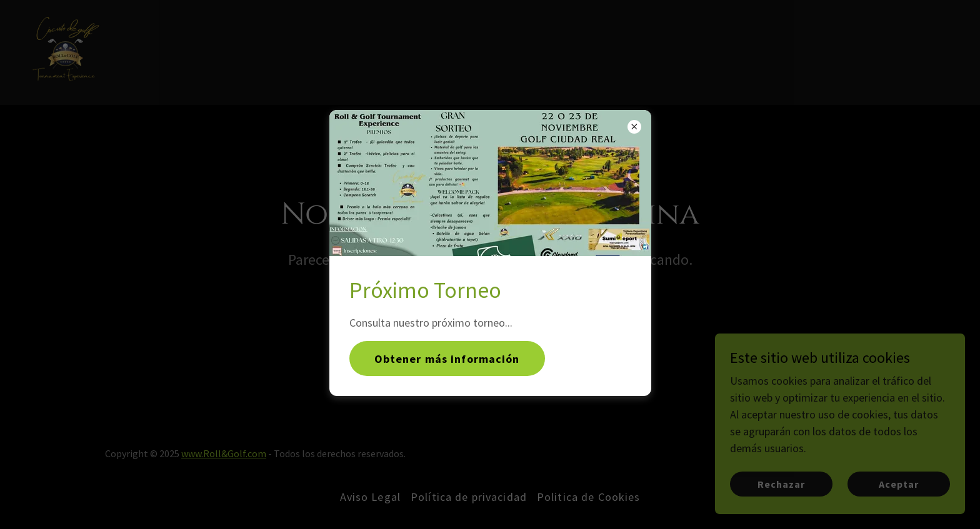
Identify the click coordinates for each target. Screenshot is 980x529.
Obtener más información (447, 359)
